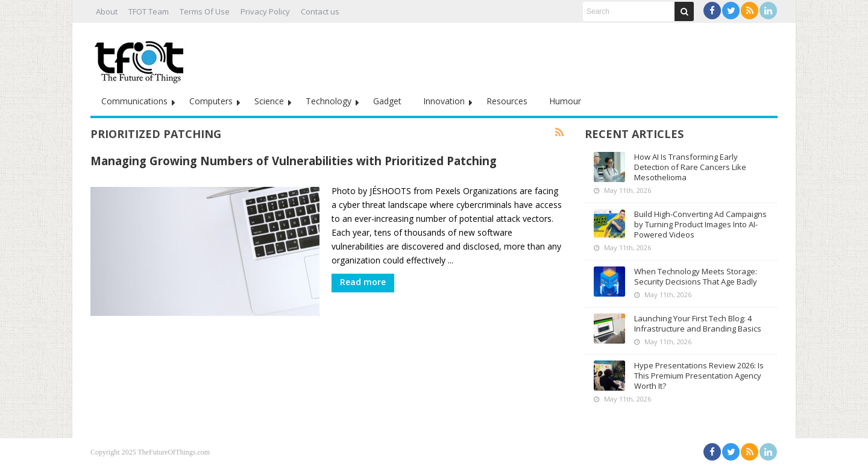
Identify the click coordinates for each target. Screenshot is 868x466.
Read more (363, 282)
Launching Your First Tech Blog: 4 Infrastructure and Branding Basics (698, 323)
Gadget (387, 101)
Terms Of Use (205, 11)
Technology (329, 101)
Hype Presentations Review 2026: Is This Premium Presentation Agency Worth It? (699, 376)
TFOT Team (149, 11)
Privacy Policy (265, 11)
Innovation (444, 101)
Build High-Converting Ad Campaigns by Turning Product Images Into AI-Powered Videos (700, 224)
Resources (507, 101)
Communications (134, 101)
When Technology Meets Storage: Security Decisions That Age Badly (696, 276)
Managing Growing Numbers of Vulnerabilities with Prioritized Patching (294, 161)
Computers (211, 101)
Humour (565, 101)
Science (269, 101)
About (107, 11)
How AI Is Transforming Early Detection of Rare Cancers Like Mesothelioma (690, 167)
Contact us (320, 11)
